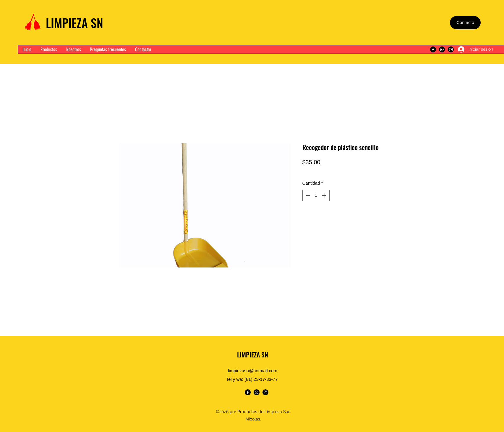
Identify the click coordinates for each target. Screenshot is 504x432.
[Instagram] (451, 49)
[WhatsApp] (442, 49)
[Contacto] (465, 23)
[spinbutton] (316, 195)
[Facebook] (433, 49)
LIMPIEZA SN (74, 23)
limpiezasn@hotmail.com (253, 371)
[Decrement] (307, 195)
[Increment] (325, 195)
